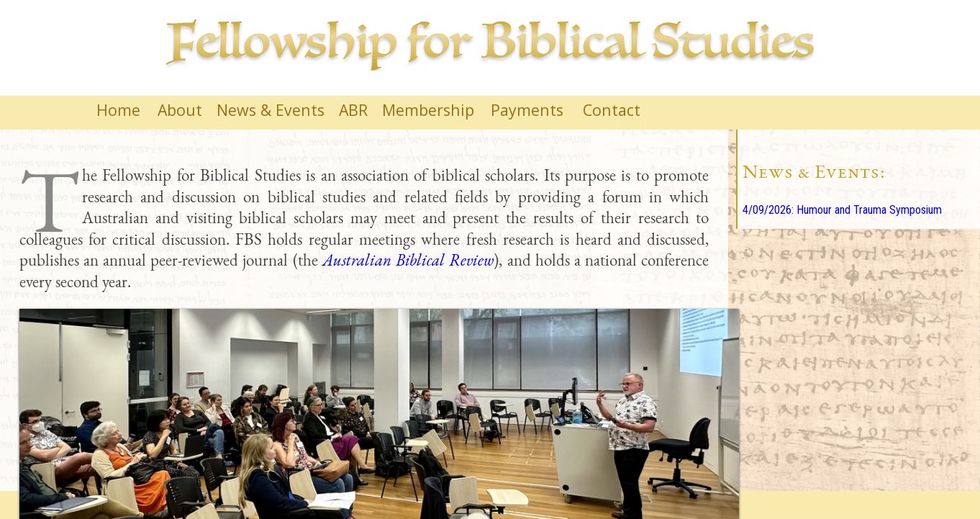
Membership (428, 110)
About (180, 110)
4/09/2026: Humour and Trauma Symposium (842, 210)
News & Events (271, 110)
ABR (353, 110)
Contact (612, 110)
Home (118, 110)
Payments (527, 110)
